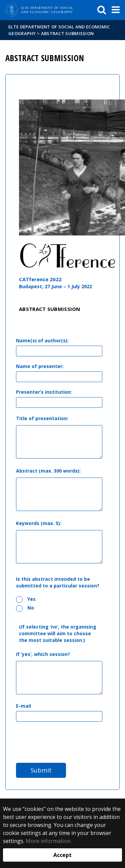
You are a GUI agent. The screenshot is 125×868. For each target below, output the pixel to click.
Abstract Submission (67, 33)
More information (48, 841)
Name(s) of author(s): (42, 340)
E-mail (23, 706)
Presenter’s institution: (44, 392)
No (25, 608)
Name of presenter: (40, 366)
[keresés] (102, 10)
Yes (26, 599)
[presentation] (67, 741)
